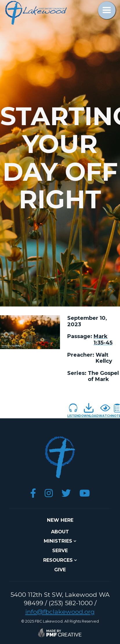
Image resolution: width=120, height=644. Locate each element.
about (60, 532)
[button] (107, 10)
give (60, 570)
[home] (34, 13)
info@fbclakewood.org (60, 612)
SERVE (60, 550)
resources (58, 560)
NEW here (60, 520)
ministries (58, 541)
